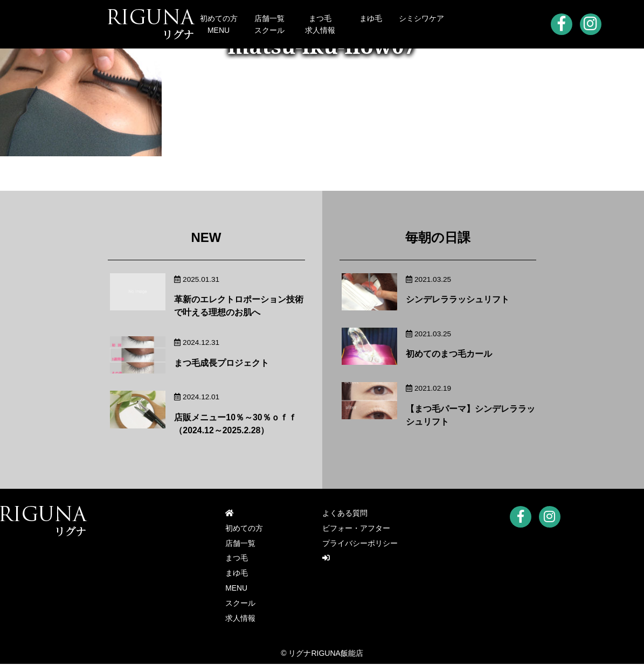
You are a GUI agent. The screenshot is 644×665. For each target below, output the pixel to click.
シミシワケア (421, 18)
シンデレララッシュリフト (458, 299)
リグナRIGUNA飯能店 (326, 654)
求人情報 (320, 30)
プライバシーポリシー (360, 544)
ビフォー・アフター (356, 529)
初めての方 (219, 18)
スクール (269, 30)
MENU (219, 30)
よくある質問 (345, 514)
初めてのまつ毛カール (449, 354)
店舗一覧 (269, 18)
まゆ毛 (371, 18)
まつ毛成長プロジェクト (221, 363)
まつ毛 (320, 18)
